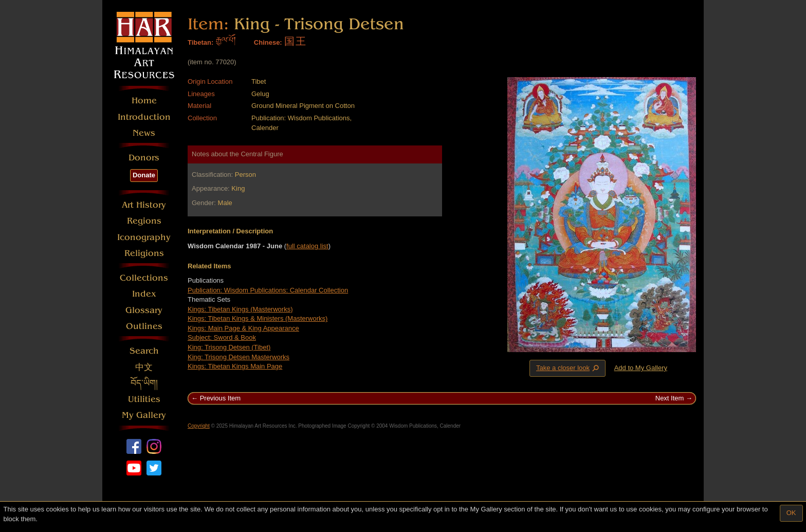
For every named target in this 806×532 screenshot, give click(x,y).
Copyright (199, 426)
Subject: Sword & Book (222, 337)
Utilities (144, 399)
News (144, 133)
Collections (144, 278)
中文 (144, 367)
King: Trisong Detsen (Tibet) (229, 347)
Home (144, 100)
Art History (144, 205)
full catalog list (307, 246)
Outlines (144, 326)
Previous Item (220, 398)
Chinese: (268, 42)
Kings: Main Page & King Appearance (243, 328)
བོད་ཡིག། (144, 383)
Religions (144, 253)
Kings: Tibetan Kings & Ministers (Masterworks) (258, 318)
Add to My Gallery (641, 368)
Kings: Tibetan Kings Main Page (235, 366)
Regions (144, 221)
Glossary (144, 310)
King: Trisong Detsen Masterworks (239, 357)
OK (791, 513)
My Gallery (144, 415)
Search (144, 351)
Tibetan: (200, 42)
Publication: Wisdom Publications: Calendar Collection (268, 290)
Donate (144, 175)
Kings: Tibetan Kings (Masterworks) (240, 309)
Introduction (144, 117)
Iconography (144, 237)
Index (144, 294)
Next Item (670, 398)
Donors (144, 158)
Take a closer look (569, 368)
